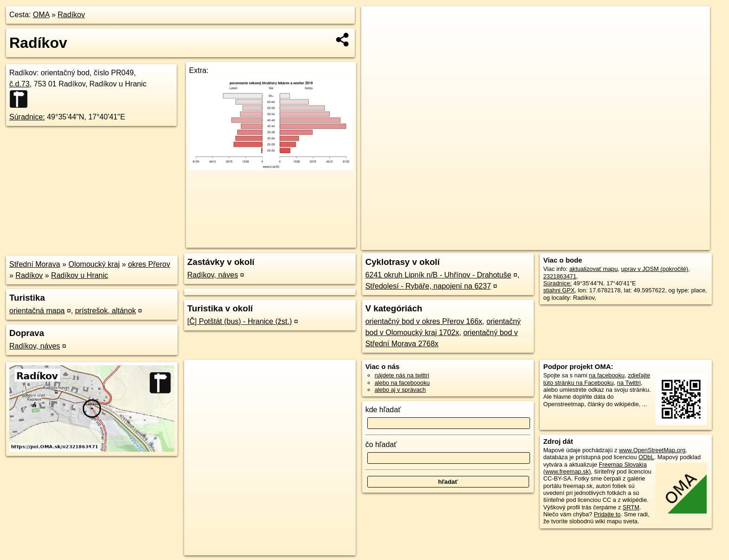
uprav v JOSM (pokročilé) (655, 269)
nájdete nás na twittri (402, 375)
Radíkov (71, 15)
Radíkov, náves (35, 346)
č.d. (20, 84)
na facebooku (607, 375)
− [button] (377, 36)
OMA (41, 15)
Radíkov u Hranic (80, 275)
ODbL (646, 457)
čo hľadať (381, 445)
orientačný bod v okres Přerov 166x (424, 321)
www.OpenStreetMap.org (652, 450)
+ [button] (377, 22)
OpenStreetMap (550, 243)
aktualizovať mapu (593, 269)
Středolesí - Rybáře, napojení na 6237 (428, 286)
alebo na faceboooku (402, 383)
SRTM (631, 507)
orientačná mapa (37, 311)
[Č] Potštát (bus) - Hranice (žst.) (240, 321)
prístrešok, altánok (105, 311)
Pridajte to (607, 514)
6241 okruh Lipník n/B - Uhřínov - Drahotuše (438, 275)
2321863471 (560, 276)
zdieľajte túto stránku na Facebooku (596, 379)
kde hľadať (383, 410)
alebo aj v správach (400, 390)
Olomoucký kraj (94, 264)
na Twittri (629, 383)
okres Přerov (149, 264)
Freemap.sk (597, 243)
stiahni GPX (559, 290)
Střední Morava (35, 264)
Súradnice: (27, 117)
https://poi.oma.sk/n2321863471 (668, 243)
